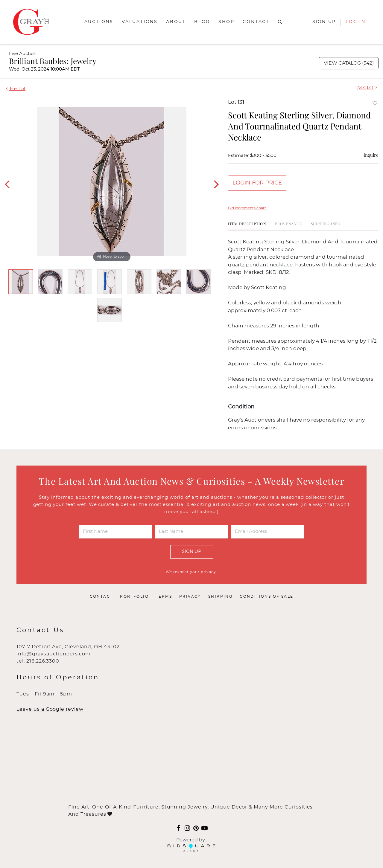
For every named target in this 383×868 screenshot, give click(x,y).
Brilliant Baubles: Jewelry (53, 61)
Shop (226, 22)
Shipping (220, 597)
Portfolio (134, 597)
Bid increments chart (247, 208)
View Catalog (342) (349, 63)
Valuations (140, 22)
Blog (202, 22)
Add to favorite (375, 103)
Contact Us (40, 630)
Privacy (190, 597)
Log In (356, 22)
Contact (256, 22)
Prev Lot (16, 88)
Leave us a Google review (50, 709)
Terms (164, 597)
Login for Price (257, 183)
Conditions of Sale (266, 597)
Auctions (99, 22)
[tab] (247, 226)
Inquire (371, 155)
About (176, 22)
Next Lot (367, 87)
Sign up (324, 22)
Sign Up (192, 552)
